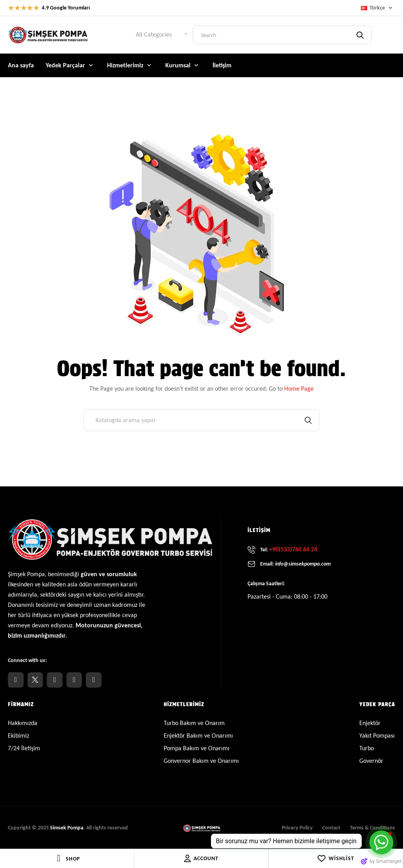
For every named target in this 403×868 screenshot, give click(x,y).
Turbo (367, 748)
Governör (371, 761)
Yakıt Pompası (377, 735)
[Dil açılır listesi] (378, 8)
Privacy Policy (297, 828)
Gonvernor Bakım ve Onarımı (201, 761)
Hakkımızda (23, 723)
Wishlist (336, 859)
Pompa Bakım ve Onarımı (197, 748)
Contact (331, 828)
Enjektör (370, 723)
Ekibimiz (18, 735)
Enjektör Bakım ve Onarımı (198, 735)
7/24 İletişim (24, 748)
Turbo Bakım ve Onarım (194, 723)
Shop (73, 859)
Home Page (299, 389)
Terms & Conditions (372, 828)
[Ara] (201, 420)
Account (201, 859)
